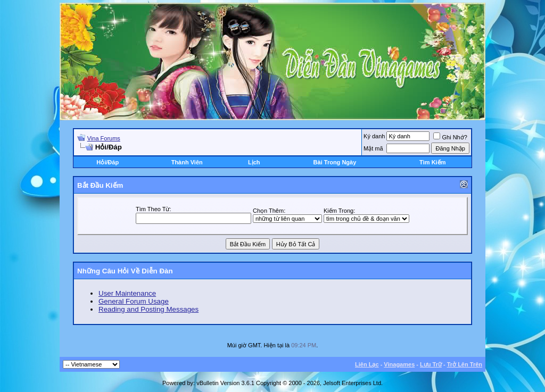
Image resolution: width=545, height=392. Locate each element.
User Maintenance (127, 293)
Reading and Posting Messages (148, 309)
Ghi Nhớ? (450, 137)
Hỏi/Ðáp (108, 162)
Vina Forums (104, 138)
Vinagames (399, 364)
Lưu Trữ (431, 364)
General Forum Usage (134, 301)
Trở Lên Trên (465, 364)
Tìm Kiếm (432, 162)
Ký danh (374, 136)
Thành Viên (187, 162)
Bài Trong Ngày (335, 162)
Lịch (254, 162)
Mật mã (373, 148)
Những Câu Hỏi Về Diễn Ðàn (125, 271)
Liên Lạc (367, 364)
